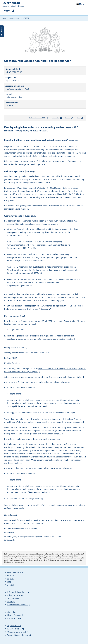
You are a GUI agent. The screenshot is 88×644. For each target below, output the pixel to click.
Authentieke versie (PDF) (39, 118)
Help (9, 582)
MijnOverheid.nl (14, 626)
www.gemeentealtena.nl (20, 245)
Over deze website (15, 572)
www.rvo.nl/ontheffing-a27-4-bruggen (31, 309)
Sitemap (11, 602)
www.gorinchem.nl (17, 257)
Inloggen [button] (7, 11)
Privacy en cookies (15, 595)
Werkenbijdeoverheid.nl (18, 635)
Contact (11, 575)
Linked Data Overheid (17, 615)
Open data (12, 612)
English (10, 579)
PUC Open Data (14, 618)
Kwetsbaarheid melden (17, 605)
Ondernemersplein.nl (17, 632)
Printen (69, 118)
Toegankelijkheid (15, 598)
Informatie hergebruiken (18, 592)
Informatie (57, 118)
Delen (80, 118)
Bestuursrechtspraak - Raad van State (65, 377)
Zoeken (11, 585)
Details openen (2, 31)
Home (4, 18)
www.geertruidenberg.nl (19, 232)
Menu (82, 4)
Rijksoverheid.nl (14, 629)
